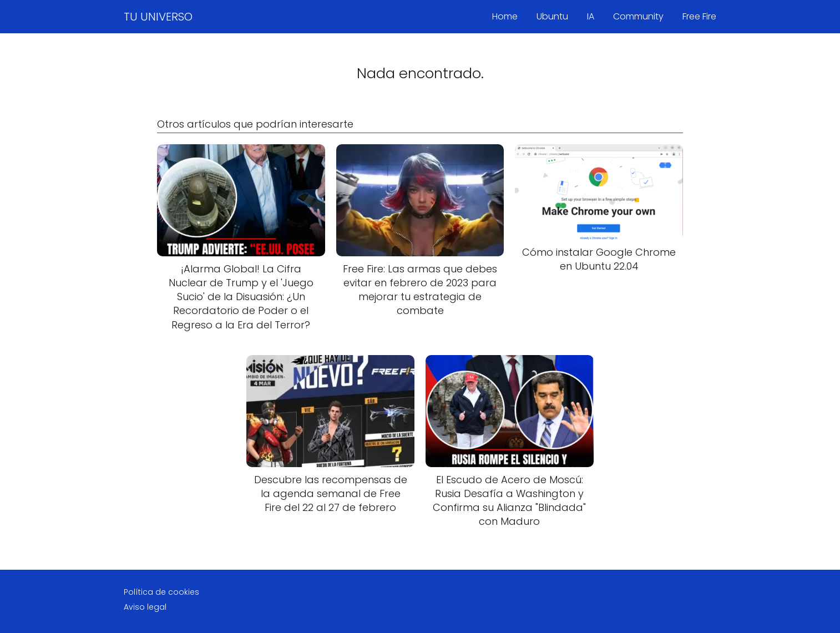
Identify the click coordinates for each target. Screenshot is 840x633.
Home (505, 16)
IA (591, 16)
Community (638, 16)
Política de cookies (161, 592)
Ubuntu (552, 16)
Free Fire (699, 16)
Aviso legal (145, 607)
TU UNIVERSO (158, 17)
